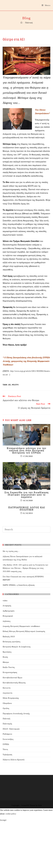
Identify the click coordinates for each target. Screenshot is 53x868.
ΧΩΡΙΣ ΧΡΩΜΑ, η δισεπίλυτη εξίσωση (19, 585)
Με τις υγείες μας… (11, 551)
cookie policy (11, 814)
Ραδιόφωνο (7, 734)
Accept (3, 820)
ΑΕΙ (9, 385)
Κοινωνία (7, 688)
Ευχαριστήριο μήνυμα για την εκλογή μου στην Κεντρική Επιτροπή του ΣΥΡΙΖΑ (26, 451)
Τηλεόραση (7, 755)
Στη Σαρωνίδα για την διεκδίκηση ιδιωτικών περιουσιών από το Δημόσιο (27, 495)
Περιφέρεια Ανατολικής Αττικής (16, 714)
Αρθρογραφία (9, 611)
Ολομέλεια (7, 703)
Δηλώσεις (7, 621)
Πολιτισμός (7, 724)
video (5, 601)
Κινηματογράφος (10, 672)
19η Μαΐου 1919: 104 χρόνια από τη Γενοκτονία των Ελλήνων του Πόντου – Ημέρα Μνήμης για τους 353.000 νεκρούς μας (25, 568)
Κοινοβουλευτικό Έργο (12, 678)
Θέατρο (6, 662)
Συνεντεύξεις (8, 739)
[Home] (21, 23)
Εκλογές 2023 (9, 637)
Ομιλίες (6, 708)
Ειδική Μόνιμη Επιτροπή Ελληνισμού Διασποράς (24, 631)
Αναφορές (7, 606)
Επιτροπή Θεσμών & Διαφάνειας (17, 647)
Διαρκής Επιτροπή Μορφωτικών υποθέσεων (21, 626)
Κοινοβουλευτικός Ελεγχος (14, 683)
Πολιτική (6, 719)
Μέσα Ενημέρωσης (11, 698)
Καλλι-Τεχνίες (9, 667)
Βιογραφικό (8, 616)
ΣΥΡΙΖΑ (6, 744)
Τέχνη (5, 749)
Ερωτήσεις (7, 652)
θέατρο (15, 385)
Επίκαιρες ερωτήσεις (12, 642)
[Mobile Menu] (46, 5)
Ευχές (5, 657)
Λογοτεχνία (7, 693)
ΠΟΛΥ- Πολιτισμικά (11, 729)
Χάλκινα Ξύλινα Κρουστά (14, 760)
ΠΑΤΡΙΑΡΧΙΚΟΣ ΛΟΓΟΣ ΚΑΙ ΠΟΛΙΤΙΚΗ (27, 509)
